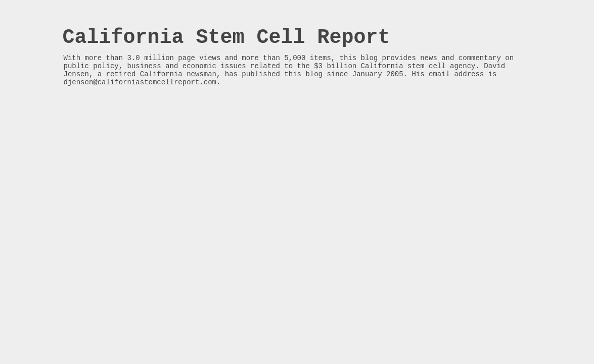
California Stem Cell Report (226, 38)
